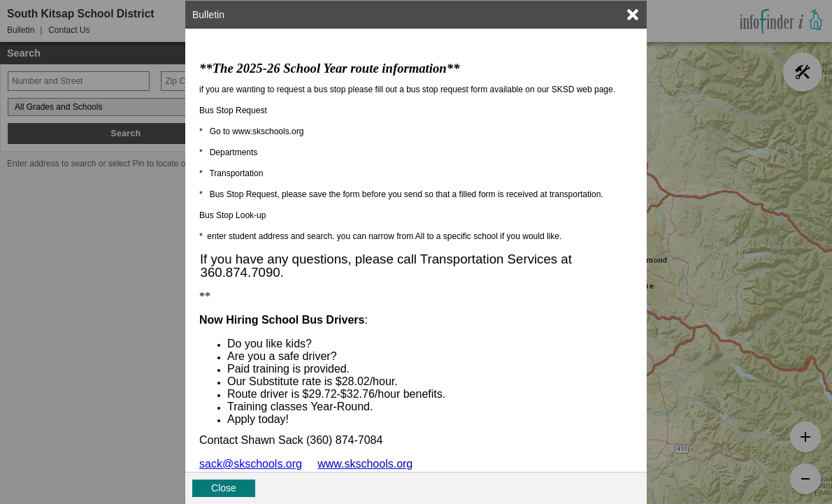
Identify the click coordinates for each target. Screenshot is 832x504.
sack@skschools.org (251, 464)
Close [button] (224, 488)
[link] (633, 15)
